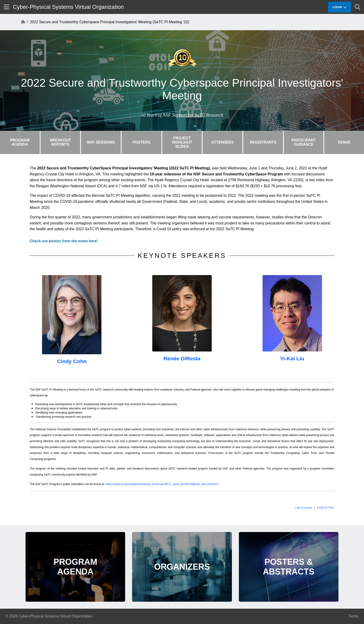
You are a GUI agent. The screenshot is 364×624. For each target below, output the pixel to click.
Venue (344, 142)
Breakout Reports (60, 142)
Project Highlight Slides (182, 142)
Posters (141, 142)
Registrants (263, 142)
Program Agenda (20, 142)
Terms (353, 616)
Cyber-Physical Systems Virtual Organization (68, 7)
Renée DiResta (182, 358)
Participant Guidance (304, 142)
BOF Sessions (101, 142)
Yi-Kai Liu (292, 358)
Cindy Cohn (72, 361)
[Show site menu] (6, 7)
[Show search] (357, 7)
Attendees (223, 142)
